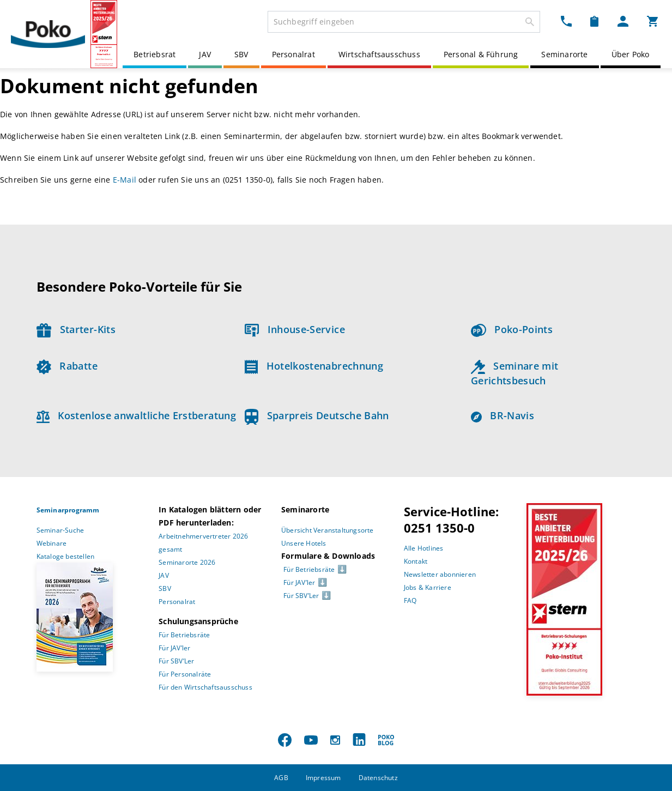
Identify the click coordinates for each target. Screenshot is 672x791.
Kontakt (416, 561)
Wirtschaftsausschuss (379, 54)
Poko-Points (512, 329)
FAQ (410, 600)
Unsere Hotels (304, 543)
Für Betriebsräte (184, 635)
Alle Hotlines (424, 548)
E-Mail (125, 180)
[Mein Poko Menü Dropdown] (623, 21)
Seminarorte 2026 (187, 562)
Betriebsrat (155, 54)
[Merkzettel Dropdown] (594, 21)
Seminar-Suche (60, 530)
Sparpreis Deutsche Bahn (317, 415)
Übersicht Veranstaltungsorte (328, 530)
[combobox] (404, 22)
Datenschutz (378, 778)
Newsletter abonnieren (440, 574)
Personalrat (293, 54)
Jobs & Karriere (428, 587)
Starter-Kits (76, 329)
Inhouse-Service (295, 329)
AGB (281, 778)
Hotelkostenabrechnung (314, 366)
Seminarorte (564, 54)
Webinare (52, 543)
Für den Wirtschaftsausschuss (205, 687)
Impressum (323, 778)
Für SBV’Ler (176, 661)
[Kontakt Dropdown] (566, 21)
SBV (241, 54)
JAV (205, 54)
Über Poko (631, 54)
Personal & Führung (481, 54)
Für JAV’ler (174, 648)
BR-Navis (503, 415)
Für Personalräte (185, 674)
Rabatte (67, 366)
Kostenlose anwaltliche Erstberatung (137, 415)
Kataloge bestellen (66, 556)
